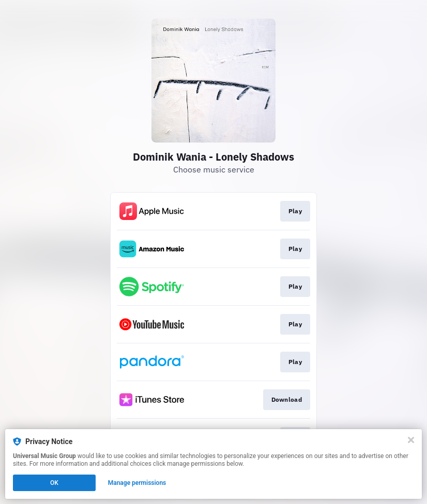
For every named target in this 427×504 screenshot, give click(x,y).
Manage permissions (137, 483)
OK (54, 483)
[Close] (411, 440)
